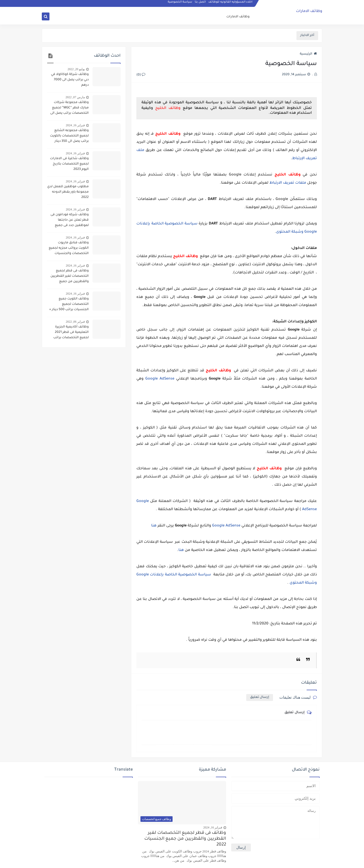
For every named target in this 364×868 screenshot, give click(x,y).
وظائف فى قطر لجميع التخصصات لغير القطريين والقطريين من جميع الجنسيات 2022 (70, 277)
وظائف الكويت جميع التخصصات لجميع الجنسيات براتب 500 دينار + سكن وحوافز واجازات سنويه (68, 305)
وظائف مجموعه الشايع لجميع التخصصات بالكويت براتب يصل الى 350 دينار (69, 136)
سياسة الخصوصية (180, 4)
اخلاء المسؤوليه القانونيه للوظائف (231, 4)
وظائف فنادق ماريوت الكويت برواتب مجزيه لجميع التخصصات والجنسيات (69, 248)
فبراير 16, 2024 (75, 125)
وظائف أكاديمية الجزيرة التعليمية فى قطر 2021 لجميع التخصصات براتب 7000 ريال (71, 333)
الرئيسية (308, 54)
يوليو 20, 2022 (76, 69)
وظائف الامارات (309, 12)
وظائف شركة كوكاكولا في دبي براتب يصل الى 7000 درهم (70, 80)
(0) (141, 75)
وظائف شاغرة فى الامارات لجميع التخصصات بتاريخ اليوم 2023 (69, 164)
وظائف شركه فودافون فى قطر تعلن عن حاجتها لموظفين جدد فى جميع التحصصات (70, 221)
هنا (154, 526)
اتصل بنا (200, 4)
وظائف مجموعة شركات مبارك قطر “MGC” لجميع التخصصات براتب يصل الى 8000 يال (69, 108)
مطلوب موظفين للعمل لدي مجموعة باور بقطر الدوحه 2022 (68, 192)
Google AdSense (160, 379)
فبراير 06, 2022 (75, 322)
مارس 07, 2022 (75, 97)
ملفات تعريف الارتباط (288, 183)
